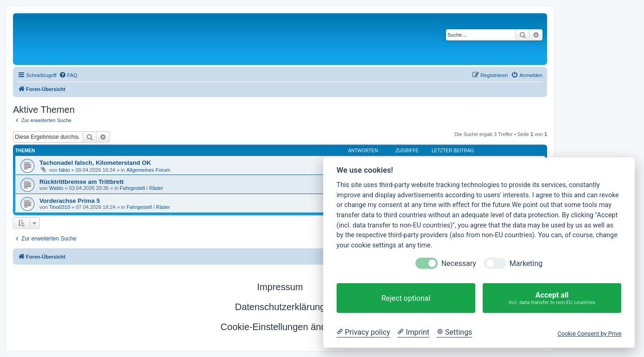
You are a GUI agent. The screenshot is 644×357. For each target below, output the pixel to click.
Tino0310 (60, 207)
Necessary (459, 263)
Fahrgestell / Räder (141, 188)
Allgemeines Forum (148, 170)
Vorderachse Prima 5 (70, 201)
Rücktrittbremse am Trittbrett (82, 182)
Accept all (552, 298)
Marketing (526, 263)
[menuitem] (68, 75)
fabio (64, 170)
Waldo (56, 188)
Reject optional (406, 298)
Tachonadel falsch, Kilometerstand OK (95, 163)
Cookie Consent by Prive (589, 334)
